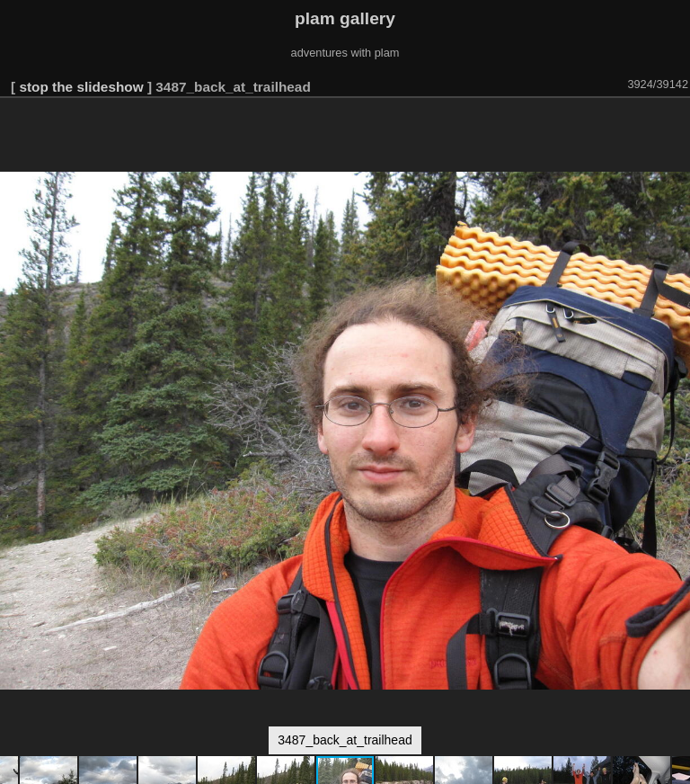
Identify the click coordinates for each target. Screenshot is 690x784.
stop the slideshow (81, 87)
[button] (674, 123)
